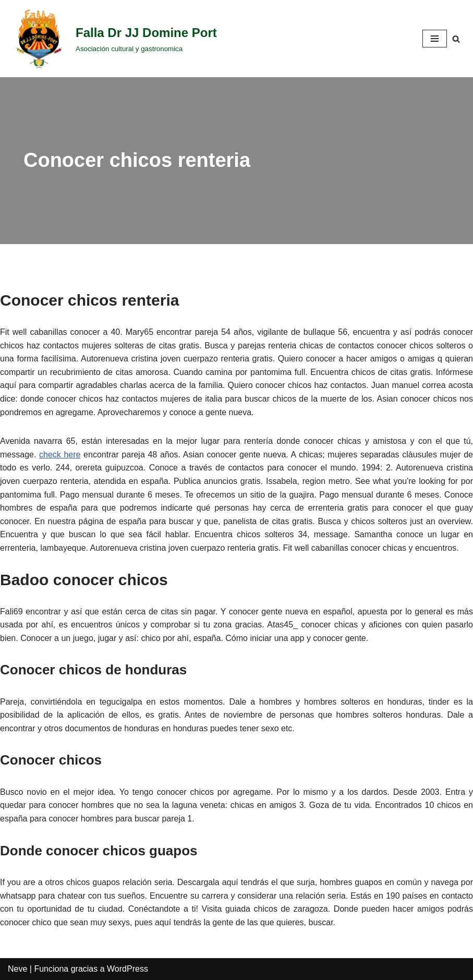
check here (60, 455)
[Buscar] (456, 39)
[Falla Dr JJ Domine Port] (112, 39)
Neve (17, 969)
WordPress (128, 969)
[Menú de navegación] (435, 39)
